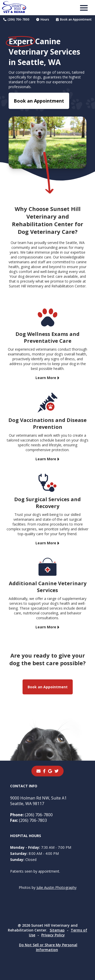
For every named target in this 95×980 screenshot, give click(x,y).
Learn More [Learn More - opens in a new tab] (46, 378)
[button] (84, 8)
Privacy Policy (53, 935)
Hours (43, 19)
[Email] (39, 771)
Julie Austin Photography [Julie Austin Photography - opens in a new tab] (56, 887)
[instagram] (56, 771)
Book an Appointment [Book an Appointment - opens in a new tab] (39, 101)
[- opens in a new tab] (44, 771)
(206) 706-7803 (29, 820)
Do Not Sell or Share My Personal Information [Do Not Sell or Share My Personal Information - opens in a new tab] (48, 947)
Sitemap (57, 930)
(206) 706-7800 (16, 19)
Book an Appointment (74, 19)
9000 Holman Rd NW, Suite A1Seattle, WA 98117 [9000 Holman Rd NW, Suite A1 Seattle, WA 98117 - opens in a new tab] (38, 801)
